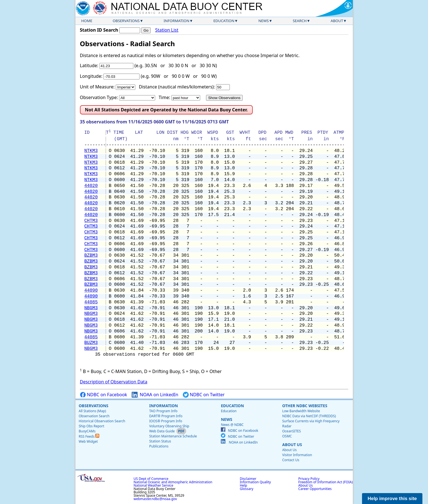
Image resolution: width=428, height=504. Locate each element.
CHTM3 (91, 221)
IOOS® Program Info (166, 421)
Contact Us (291, 460)
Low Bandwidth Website (301, 411)
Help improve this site (392, 499)
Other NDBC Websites (305, 406)
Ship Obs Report (92, 426)
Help (243, 485)
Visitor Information (297, 455)
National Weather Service (153, 485)
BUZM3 (91, 343)
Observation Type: (99, 97)
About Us (292, 445)
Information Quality (255, 482)
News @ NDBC (232, 425)
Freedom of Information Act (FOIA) (325, 482)
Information (176, 21)
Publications (159, 446)
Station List (167, 30)
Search (300, 21)
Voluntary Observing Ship (169, 426)
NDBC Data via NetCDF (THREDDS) (309, 416)
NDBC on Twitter (204, 395)
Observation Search (94, 416)
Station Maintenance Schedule (173, 436)
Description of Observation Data (114, 382)
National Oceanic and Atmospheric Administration (173, 482)
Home (87, 21)
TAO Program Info (163, 411)
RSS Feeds (89, 436)
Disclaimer (248, 479)
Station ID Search (99, 30)
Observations (126, 21)
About (337, 21)
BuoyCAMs (87, 431)
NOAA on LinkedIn (155, 395)
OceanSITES (291, 431)
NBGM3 (91, 308)
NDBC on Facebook (104, 395)
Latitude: (89, 65)
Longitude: (91, 76)
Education (224, 21)
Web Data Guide (162, 431)
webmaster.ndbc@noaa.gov (155, 499)
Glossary (247, 489)
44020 (91, 186)
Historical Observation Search (102, 421)
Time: (164, 97)
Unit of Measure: (97, 87)
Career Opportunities (315, 489)
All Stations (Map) (93, 411)
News (263, 21)
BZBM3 (91, 255)
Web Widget (88, 441)
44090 (91, 290)
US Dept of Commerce (151, 479)
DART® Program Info (166, 416)
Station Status (160, 441)
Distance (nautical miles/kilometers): (177, 87)
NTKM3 (91, 151)
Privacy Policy (309, 479)
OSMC (287, 436)
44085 (91, 302)
